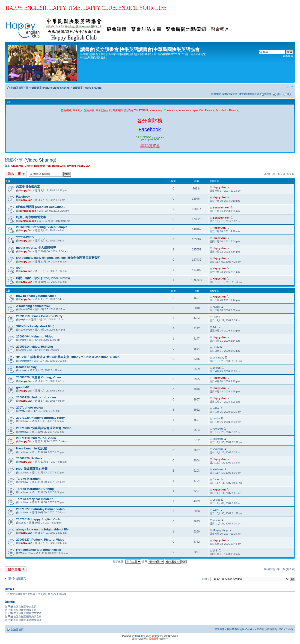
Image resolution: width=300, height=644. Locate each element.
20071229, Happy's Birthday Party (40, 418)
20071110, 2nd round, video (36, 438)
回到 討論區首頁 (17, 578)
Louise (217, 418)
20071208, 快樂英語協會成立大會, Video (44, 428)
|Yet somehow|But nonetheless (39, 550)
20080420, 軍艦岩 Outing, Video (39, 377)
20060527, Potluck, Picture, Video (40, 540)
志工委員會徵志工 (28, 187)
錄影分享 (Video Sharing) (87, 88)
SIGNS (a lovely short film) (35, 326)
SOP (19, 268)
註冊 (279, 94)
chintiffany (25, 361)
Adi (215, 327)
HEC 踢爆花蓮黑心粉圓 (32, 469)
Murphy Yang (220, 530)
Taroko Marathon (28, 479)
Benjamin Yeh (42, 166)
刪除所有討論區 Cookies (241, 629)
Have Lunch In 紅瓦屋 (31, 448)
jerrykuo (24, 319)
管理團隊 (220, 629)
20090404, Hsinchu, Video (35, 336)
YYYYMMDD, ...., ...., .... (33, 237)
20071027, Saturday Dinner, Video (40, 509)
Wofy (22, 411)
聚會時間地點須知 (249, 94)
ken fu (23, 523)
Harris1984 (59, 166)
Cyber (216, 479)
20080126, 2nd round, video (36, 397)
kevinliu (71, 166)
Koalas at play (26, 367)
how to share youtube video (36, 296)
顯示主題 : (127, 561)
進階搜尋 (288, 56)
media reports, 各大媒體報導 (36, 248)
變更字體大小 (290, 87)
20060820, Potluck (29, 458)
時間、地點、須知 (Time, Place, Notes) (43, 278)
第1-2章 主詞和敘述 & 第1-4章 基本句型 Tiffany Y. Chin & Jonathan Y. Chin (68, 357)
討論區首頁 (17, 88)
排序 (153, 561)
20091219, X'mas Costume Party (39, 316)
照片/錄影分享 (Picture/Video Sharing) (48, 88)
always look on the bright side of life (42, 529)
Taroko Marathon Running (35, 489)
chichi (23, 340)
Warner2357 (26, 553)
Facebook (23, 197)
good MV (23, 387)
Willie (216, 408)
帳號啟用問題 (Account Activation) (40, 207)
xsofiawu (24, 421)
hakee (216, 307)
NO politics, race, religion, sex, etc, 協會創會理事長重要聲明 (58, 258)
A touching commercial (33, 306)
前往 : (205, 579)
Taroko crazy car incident (34, 499)
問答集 (268, 94)
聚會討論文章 (230, 94)
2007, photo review (30, 408)
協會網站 (216, 94)
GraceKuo (17, 166)
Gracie (29, 166)
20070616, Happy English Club (38, 519)
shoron (23, 370)
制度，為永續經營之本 (31, 217)
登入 (289, 94)
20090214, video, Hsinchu (35, 347)
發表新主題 (16, 174)
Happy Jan (84, 166)
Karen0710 (26, 309)
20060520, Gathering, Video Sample (42, 227)
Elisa (216, 317)
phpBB (139, 636)
